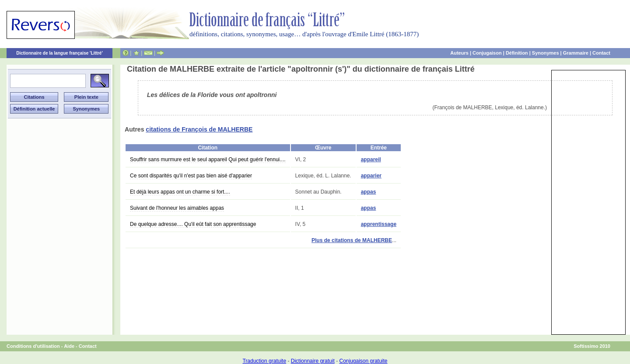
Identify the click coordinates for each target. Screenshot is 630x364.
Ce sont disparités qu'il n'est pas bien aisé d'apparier (191, 176)
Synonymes (546, 53)
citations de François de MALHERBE (199, 129)
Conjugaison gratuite (363, 361)
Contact (601, 53)
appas (369, 192)
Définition (517, 53)
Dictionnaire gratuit (313, 361)
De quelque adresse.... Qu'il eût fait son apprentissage (193, 224)
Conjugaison (487, 53)
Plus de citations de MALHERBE (352, 240)
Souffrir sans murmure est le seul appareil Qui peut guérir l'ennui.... (208, 159)
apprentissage (379, 224)
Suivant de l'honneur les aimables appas (177, 208)
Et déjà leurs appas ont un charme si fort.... (180, 192)
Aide (69, 346)
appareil (371, 159)
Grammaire (576, 53)
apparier (371, 176)
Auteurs (459, 53)
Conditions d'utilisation (33, 346)
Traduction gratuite (264, 361)
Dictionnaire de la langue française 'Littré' (59, 53)
